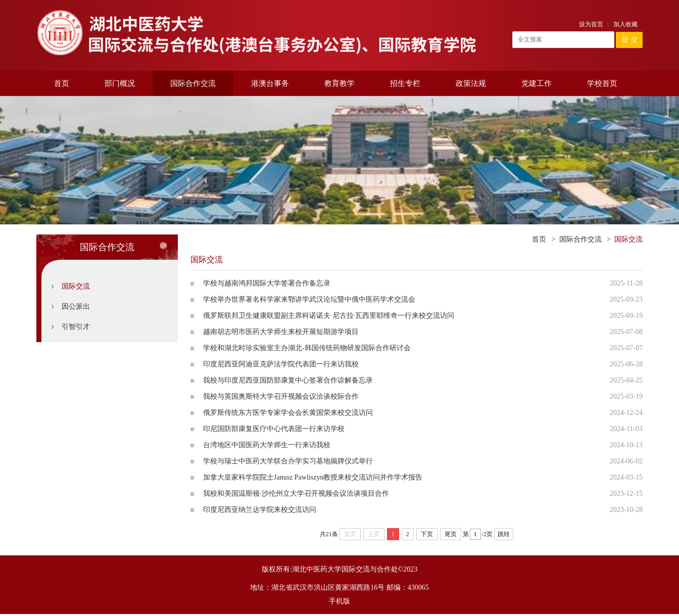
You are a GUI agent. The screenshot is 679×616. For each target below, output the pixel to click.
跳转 (504, 534)
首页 (62, 83)
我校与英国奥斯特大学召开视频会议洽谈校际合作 (281, 396)
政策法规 (471, 83)
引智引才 (76, 327)
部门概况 (120, 83)
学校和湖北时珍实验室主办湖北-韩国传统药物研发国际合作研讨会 (307, 348)
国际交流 (76, 286)
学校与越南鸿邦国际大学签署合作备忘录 (267, 283)
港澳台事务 (270, 83)
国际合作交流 (193, 83)
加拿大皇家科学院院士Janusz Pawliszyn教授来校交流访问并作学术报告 (313, 477)
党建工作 (537, 83)
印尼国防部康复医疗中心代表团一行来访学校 (274, 429)
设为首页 (591, 24)
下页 (427, 534)
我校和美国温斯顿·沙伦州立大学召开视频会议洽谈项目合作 (296, 493)
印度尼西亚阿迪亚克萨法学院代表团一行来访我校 (281, 364)
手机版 (339, 601)
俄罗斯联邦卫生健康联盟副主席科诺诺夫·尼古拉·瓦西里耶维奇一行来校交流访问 (329, 316)
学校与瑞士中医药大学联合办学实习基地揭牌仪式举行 (288, 461)
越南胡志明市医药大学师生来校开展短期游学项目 (281, 332)
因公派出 (76, 306)
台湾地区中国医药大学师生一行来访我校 (267, 445)
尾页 (451, 534)
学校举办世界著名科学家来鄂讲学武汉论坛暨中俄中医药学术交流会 (309, 299)
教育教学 (339, 83)
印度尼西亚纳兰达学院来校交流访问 (260, 510)
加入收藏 (625, 24)
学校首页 (602, 83)
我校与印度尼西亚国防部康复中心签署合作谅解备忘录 (288, 380)
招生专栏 (405, 83)
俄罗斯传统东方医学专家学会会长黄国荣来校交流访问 (288, 413)
